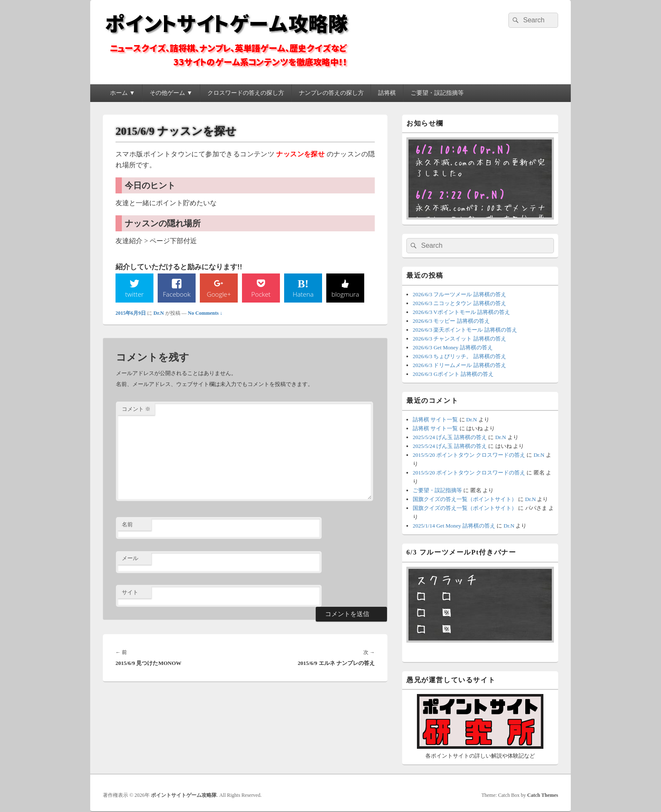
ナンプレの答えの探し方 (331, 93)
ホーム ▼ (122, 93)
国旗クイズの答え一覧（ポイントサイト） (465, 499)
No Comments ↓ (205, 314)
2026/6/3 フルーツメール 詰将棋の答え (459, 294)
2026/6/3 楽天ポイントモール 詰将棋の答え (465, 330)
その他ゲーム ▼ (171, 93)
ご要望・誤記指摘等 (437, 93)
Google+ (219, 294)
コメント (136, 409)
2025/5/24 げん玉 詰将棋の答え (450, 437)
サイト (130, 593)
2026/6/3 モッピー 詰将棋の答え (451, 321)
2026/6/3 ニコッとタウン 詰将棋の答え (459, 303)
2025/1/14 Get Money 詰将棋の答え (454, 526)
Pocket (261, 294)
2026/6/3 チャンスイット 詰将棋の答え (459, 339)
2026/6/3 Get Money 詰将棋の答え (453, 347)
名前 (127, 525)
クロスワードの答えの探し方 (246, 93)
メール (130, 559)
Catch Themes (543, 795)
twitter (134, 294)
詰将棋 (387, 93)
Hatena (303, 294)
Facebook (177, 294)
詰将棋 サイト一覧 (435, 419)
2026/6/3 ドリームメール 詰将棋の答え (459, 365)
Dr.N (159, 314)
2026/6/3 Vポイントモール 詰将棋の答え (461, 312)
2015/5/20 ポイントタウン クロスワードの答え (469, 455)
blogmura (345, 294)
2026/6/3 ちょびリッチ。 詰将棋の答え (459, 356)
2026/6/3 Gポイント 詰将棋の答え (453, 374)
